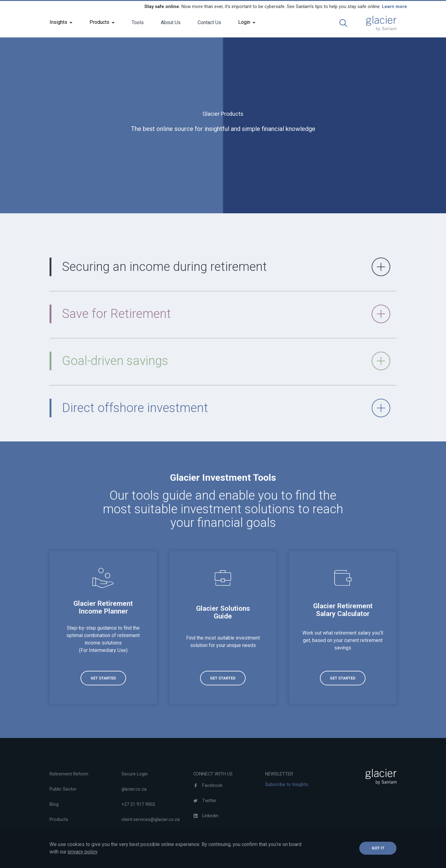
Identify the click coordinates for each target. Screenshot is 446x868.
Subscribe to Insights (287, 784)
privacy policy (83, 852)
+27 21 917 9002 (138, 804)
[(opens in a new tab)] (103, 627)
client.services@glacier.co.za (151, 819)
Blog (54, 804)
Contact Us (209, 22)
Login (244, 22)
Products (99, 22)
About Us (171, 22)
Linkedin (206, 816)
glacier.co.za (134, 789)
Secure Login (135, 774)
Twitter (205, 801)
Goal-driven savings (226, 361)
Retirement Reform (69, 774)
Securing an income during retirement (226, 267)
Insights (58, 22)
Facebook (208, 785)
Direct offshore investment (226, 408)
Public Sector (63, 789)
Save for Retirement (226, 314)
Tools (138, 22)
